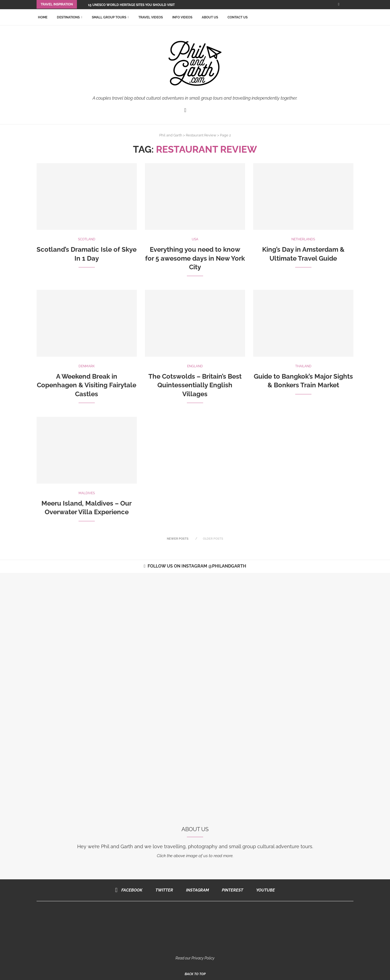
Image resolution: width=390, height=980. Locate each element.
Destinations (68, 17)
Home (43, 17)
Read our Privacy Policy (195, 958)
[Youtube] (264, 890)
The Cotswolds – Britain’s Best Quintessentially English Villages (195, 385)
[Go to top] (195, 973)
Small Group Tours (109, 17)
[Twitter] (163, 890)
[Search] (351, 17)
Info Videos (182, 17)
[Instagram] (196, 890)
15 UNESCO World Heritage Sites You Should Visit (131, 5)
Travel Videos (151, 17)
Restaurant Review (201, 135)
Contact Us (238, 17)
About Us (210, 17)
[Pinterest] (231, 890)
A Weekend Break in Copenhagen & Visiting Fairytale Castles (87, 385)
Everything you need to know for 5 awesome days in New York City (195, 258)
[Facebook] (339, 4)
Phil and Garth (171, 135)
